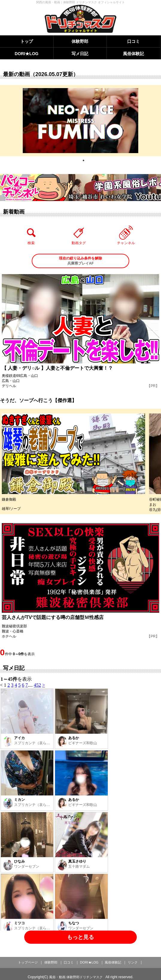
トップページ (28, 962)
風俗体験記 (133, 54)
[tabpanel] (80, 121)
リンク (133, 962)
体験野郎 (80, 41)
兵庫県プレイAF (81, 261)
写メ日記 (80, 54)
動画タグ (79, 235)
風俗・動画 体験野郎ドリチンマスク (76, 977)
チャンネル (126, 235)
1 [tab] (83, 161)
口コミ (133, 41)
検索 (31, 235)
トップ (27, 41)
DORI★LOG (26, 54)
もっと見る (80, 937)
